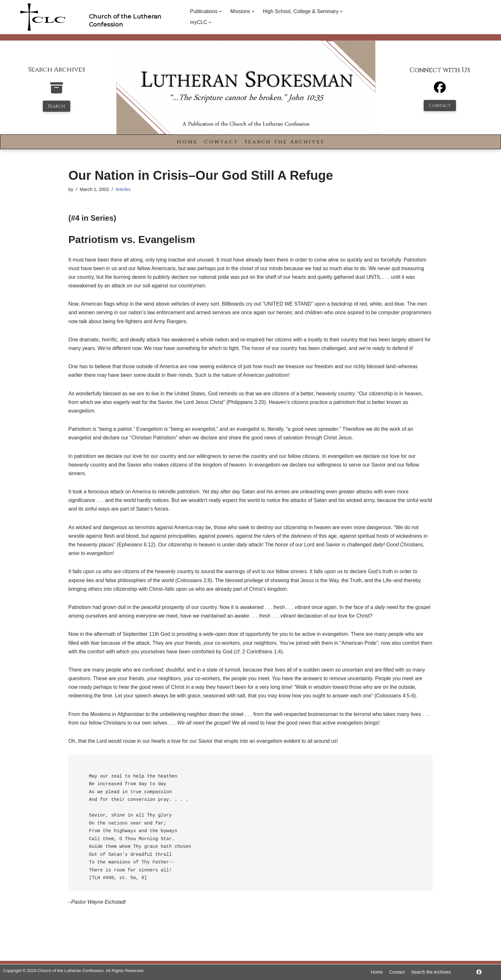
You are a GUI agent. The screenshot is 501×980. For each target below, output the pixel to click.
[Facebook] (440, 90)
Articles (123, 189)
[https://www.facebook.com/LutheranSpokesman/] (479, 972)
